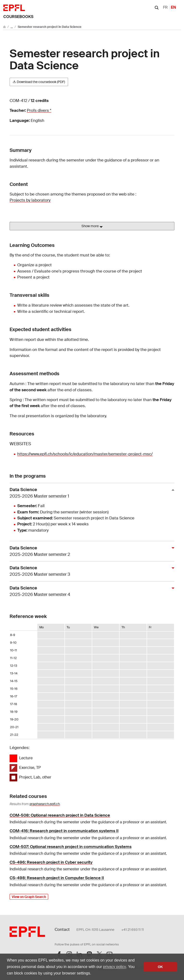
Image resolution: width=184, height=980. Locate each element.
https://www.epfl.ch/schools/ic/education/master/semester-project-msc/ (85, 454)
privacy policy (115, 967)
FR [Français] (165, 7)
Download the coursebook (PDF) (39, 82)
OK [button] (160, 967)
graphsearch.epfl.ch (45, 804)
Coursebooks (18, 17)
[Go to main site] (5, 27)
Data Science (90, 493)
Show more (92, 226)
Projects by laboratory (30, 200)
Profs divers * (39, 110)
